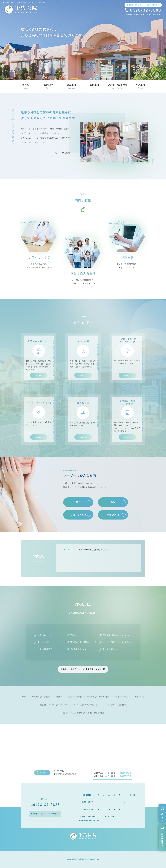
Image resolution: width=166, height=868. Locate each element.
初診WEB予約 (104, 697)
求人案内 (140, 87)
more (39, 375)
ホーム (26, 87)
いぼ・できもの (78, 515)
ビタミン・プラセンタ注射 (72, 713)
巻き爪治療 (123, 705)
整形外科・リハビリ (47, 705)
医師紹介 (49, 87)
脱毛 (78, 502)
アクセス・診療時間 (75, 697)
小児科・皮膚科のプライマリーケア (86, 705)
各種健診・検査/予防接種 (95, 713)
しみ (113, 502)
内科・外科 (64, 705)
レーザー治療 (109, 705)
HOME (25, 697)
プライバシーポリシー (122, 697)
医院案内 (94, 87)
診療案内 (72, 87)
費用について (113, 515)
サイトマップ (140, 697)
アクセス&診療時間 (117, 87)
